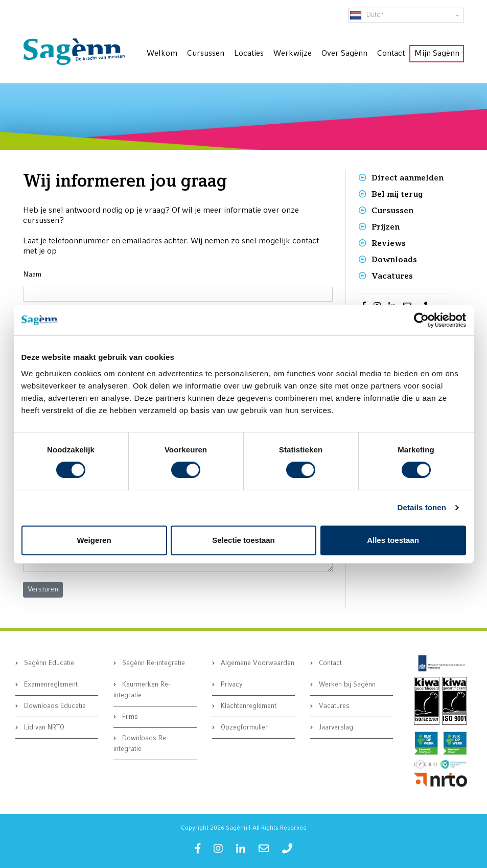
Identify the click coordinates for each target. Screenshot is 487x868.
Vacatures (392, 276)
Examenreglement (50, 685)
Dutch (367, 15)
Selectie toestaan (243, 540)
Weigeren (94, 540)
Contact (329, 663)
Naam (32, 275)
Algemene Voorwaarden (257, 663)
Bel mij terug (397, 194)
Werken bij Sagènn (346, 685)
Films (129, 717)
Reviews (389, 243)
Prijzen (386, 227)
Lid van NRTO (43, 728)
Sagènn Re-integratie (153, 663)
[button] (43, 590)
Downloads (394, 259)
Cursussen (392, 210)
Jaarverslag (335, 728)
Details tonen (422, 507)
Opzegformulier (243, 728)
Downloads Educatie (54, 706)
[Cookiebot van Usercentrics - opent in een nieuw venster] (421, 320)
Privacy (231, 685)
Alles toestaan (393, 540)
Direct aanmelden (408, 178)
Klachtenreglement (248, 706)
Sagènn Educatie (48, 663)
